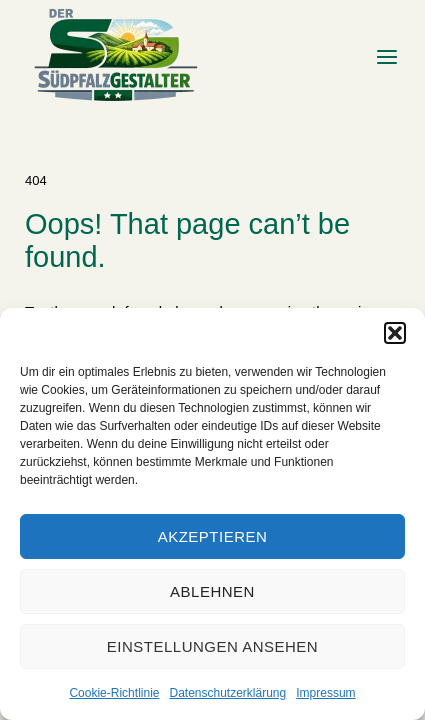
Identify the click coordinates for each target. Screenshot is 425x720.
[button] (395, 333)
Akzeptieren (213, 536)
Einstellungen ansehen (212, 646)
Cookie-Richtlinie (114, 693)
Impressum (325, 693)
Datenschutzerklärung (227, 693)
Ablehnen (212, 591)
